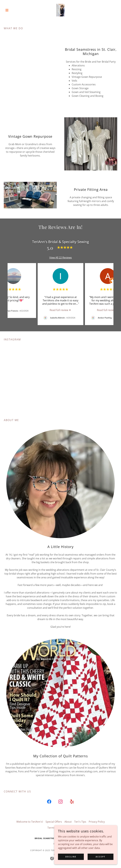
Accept (100, 857)
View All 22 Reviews (61, 258)
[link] (60, 10)
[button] (12, 10)
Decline (71, 857)
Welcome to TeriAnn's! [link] (30, 825)
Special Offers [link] (54, 825)
